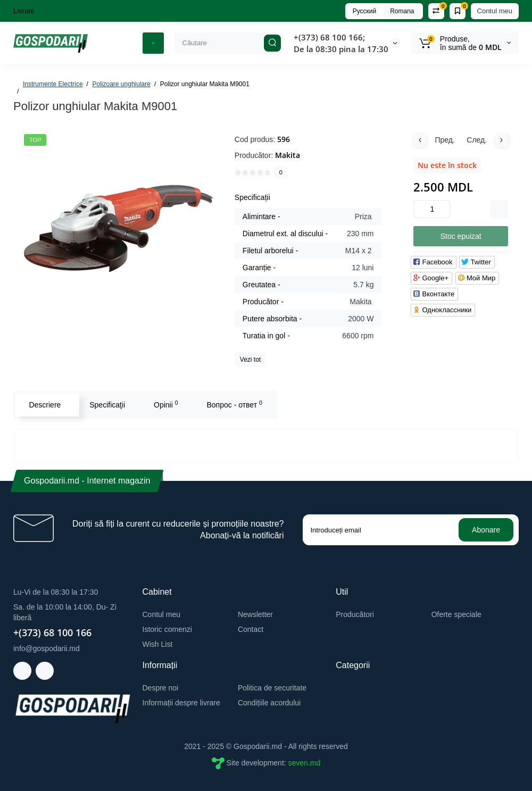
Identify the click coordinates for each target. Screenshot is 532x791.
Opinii (166, 404)
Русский (365, 11)
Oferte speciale (456, 614)
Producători (355, 614)
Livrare (24, 11)
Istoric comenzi (167, 629)
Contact (251, 629)
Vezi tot (250, 360)
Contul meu (495, 11)
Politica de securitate (272, 688)
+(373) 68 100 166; (329, 37)
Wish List (158, 644)
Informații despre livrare (181, 703)
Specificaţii (107, 405)
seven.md (305, 763)
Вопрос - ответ (234, 404)
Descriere (45, 405)
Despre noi (161, 688)
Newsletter (255, 614)
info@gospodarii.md (47, 648)
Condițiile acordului (269, 703)
